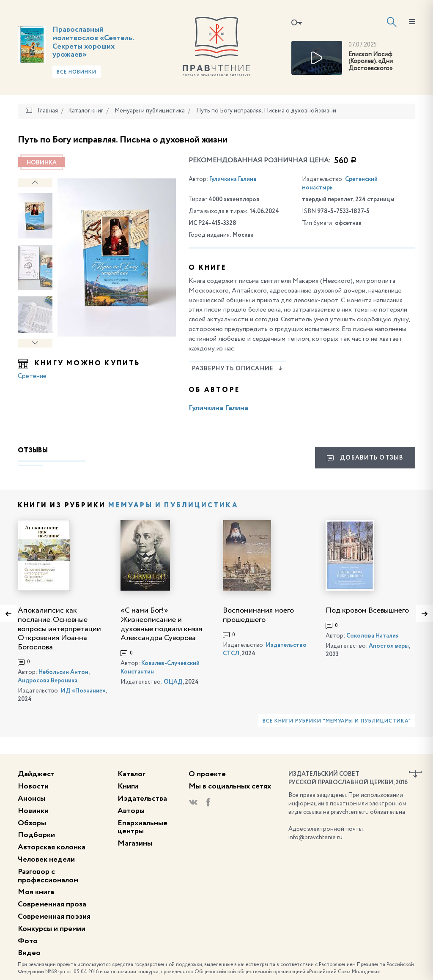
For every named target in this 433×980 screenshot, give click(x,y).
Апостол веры (389, 646)
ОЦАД (173, 682)
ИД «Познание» (83, 691)
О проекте (207, 774)
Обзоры (32, 823)
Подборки (36, 835)
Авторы (131, 811)
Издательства (142, 799)
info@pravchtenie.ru (315, 838)
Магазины (135, 843)
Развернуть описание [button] (237, 369)
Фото (28, 941)
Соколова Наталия (373, 636)
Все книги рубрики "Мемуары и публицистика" (337, 721)
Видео (29, 953)
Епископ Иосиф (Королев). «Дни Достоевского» (371, 62)
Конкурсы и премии (52, 929)
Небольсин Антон (63, 672)
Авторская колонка (52, 847)
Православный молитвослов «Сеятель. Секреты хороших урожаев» (93, 42)
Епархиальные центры (143, 827)
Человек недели (46, 860)
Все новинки (77, 72)
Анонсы (32, 799)
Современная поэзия (54, 917)
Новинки (33, 811)
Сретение (32, 376)
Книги (128, 786)
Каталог (132, 774)
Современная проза (52, 904)
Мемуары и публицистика (173, 506)
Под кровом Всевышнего (367, 610)
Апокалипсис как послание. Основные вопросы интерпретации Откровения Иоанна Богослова (59, 629)
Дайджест (36, 774)
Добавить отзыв (365, 458)
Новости (33, 786)
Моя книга (36, 892)
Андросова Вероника (48, 681)
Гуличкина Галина (233, 179)
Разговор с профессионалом (48, 876)
